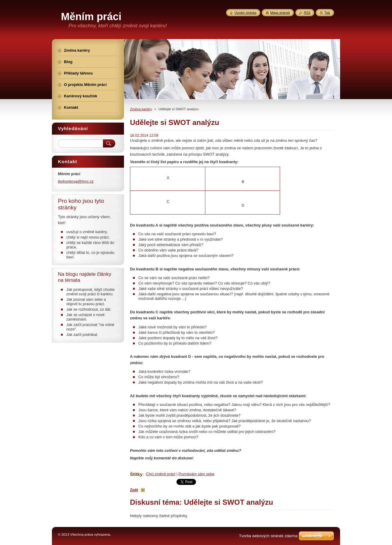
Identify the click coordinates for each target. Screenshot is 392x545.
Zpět (134, 490)
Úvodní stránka (245, 13)
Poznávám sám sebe (197, 474)
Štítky (136, 474)
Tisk (327, 13)
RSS (307, 13)
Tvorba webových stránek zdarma (268, 536)
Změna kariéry (141, 109)
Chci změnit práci (161, 474)
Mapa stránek (280, 13)
